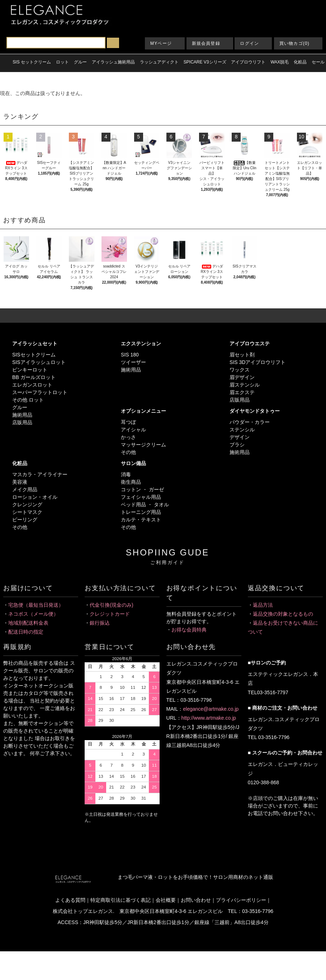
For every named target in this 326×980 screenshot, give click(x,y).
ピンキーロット (30, 370)
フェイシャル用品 (141, 497)
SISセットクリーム (34, 355)
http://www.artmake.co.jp (209, 718)
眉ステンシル (245, 385)
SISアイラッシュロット (39, 362)
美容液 (20, 482)
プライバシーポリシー (241, 900)
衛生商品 (131, 482)
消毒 (126, 474)
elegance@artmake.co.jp (211, 709)
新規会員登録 (206, 43)
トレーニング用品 (141, 512)
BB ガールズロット (34, 377)
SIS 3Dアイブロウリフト (258, 362)
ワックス (240, 370)
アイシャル (133, 430)
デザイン (240, 437)
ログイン (249, 43)
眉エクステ (242, 392)
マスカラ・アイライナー (40, 474)
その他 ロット (28, 400)
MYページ (161, 43)
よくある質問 (70, 900)
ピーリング (25, 520)
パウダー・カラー (250, 422)
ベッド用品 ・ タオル (145, 505)
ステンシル (242, 430)
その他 (128, 452)
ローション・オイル (35, 497)
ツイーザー (133, 362)
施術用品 (22, 415)
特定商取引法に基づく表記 (121, 900)
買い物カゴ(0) (294, 43)
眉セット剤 (242, 355)
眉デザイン (242, 377)
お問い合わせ (196, 900)
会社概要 (166, 900)
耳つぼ (128, 422)
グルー (20, 407)
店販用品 (22, 422)
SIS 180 (130, 355)
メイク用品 (25, 489)
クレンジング (27, 505)
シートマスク (27, 512)
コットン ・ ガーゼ (142, 489)
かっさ (128, 437)
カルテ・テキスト (141, 520)
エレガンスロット (32, 385)
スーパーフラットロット (40, 392)
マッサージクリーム (143, 445)
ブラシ (237, 445)
